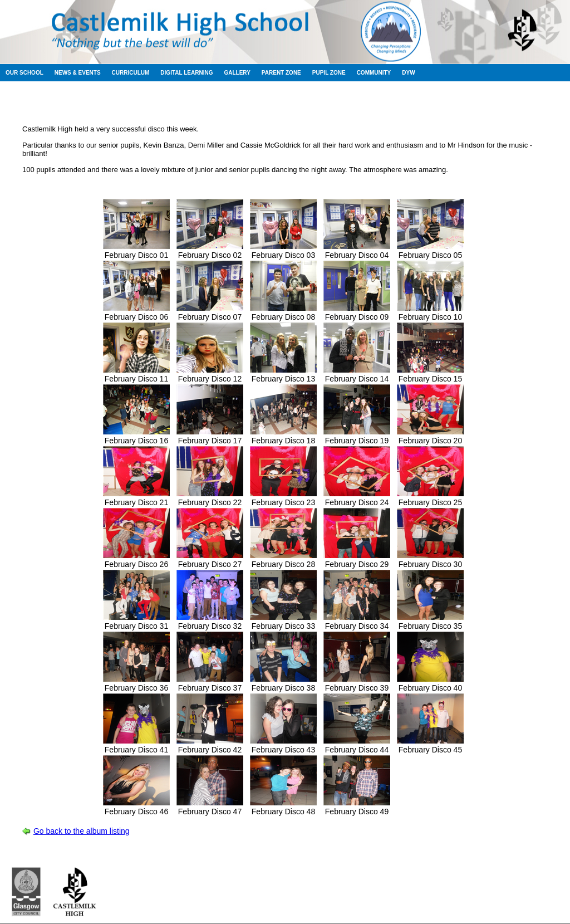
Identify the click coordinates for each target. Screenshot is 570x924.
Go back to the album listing (82, 831)
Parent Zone (281, 73)
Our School (24, 73)
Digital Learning (186, 73)
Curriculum (131, 73)
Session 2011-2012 (238, 100)
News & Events (78, 73)
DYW (408, 73)
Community (374, 73)
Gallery (237, 73)
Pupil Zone (329, 73)
